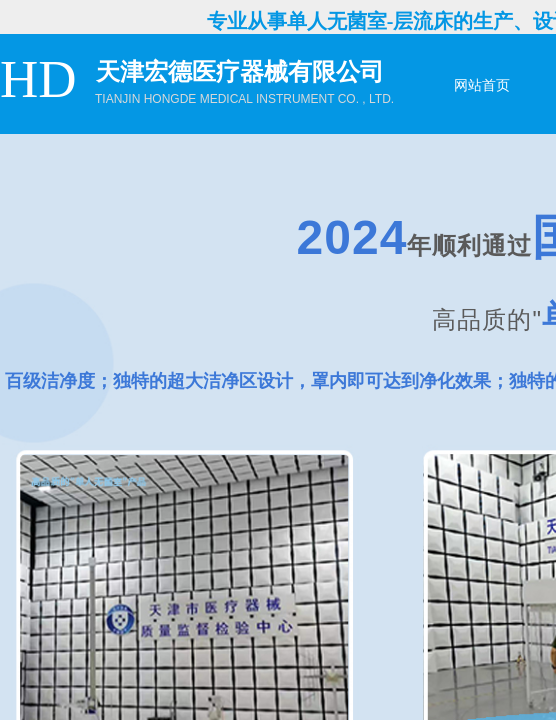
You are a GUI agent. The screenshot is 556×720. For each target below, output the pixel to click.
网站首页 (482, 85)
